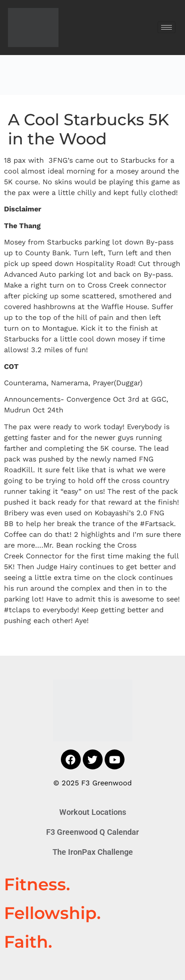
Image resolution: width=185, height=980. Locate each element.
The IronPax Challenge (93, 852)
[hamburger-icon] (166, 27)
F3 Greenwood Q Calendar (92, 832)
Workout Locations (93, 812)
